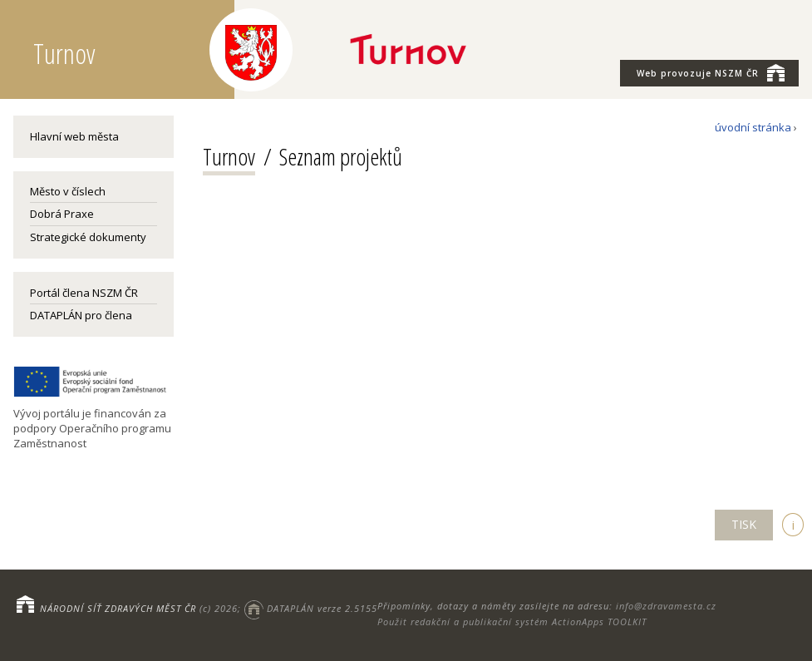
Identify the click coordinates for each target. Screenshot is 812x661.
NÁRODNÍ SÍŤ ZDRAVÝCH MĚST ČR (118, 608)
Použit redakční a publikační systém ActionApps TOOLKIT (512, 622)
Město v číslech (68, 191)
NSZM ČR (711, 72)
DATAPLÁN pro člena (81, 315)
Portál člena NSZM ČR (84, 293)
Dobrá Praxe (62, 214)
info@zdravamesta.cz (666, 606)
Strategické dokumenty (88, 237)
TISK (744, 524)
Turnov (229, 156)
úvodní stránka (753, 127)
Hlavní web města (74, 136)
